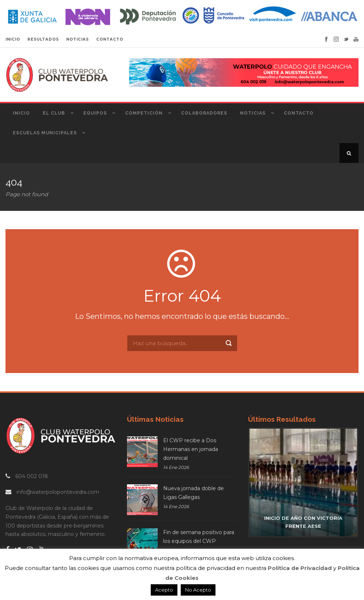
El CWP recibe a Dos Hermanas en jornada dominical (191, 449)
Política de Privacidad (300, 568)
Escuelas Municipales (45, 133)
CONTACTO (110, 39)
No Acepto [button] (198, 590)
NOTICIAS (78, 39)
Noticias (253, 113)
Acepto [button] (164, 590)
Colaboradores (204, 113)
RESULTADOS (43, 39)
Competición (144, 113)
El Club (54, 113)
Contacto (299, 113)
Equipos (95, 113)
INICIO (13, 39)
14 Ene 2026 (176, 467)
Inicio (21, 113)
